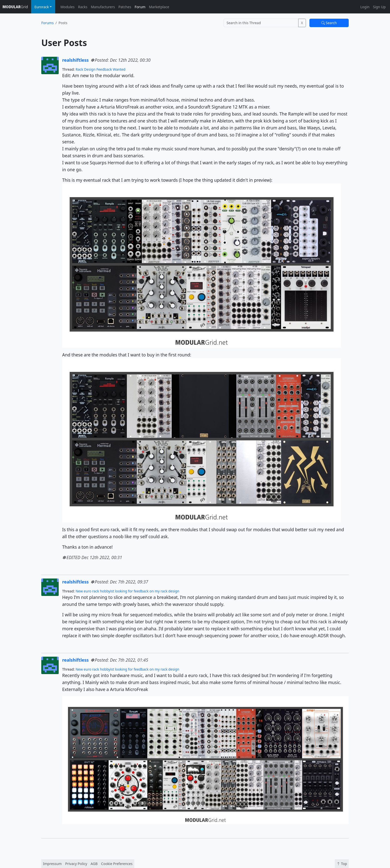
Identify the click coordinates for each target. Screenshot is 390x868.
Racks (83, 7)
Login (365, 7)
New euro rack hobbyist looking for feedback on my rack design (127, 591)
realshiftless (75, 60)
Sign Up (379, 7)
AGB (94, 864)
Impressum (52, 864)
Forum (140, 7)
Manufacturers (103, 7)
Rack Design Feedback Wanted (101, 69)
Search (329, 23)
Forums (48, 23)
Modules (68, 7)
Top (342, 864)
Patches (125, 7)
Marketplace (159, 7)
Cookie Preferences (117, 864)
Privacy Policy (76, 864)
